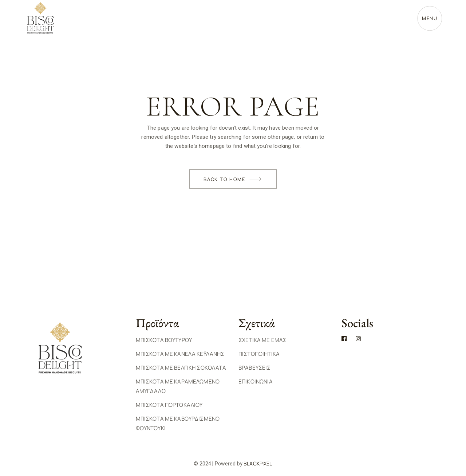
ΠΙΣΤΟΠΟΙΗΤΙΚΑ (259, 354)
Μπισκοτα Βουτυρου (164, 340)
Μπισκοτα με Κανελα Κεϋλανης (180, 354)
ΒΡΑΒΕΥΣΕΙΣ (255, 368)
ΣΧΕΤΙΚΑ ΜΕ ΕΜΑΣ (262, 340)
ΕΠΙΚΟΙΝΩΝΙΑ (256, 381)
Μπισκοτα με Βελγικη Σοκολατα (181, 368)
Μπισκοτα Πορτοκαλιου (169, 405)
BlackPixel (258, 463)
